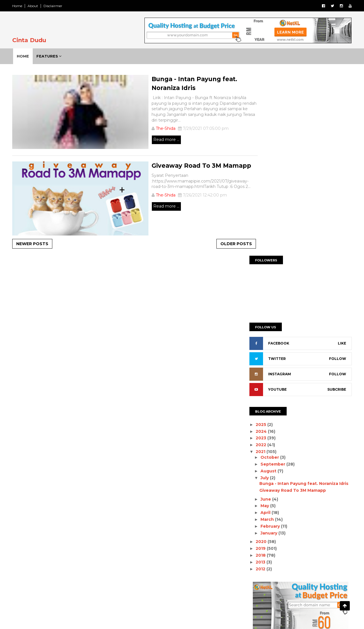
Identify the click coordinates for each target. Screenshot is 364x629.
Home (21, 6)
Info (207, 524)
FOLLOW (334, 180)
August (265, 292)
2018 (258, 376)
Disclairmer (56, 6)
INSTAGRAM (276, 195)
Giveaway (186, 524)
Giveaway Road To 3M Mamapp (289, 312)
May (262, 327)
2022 (258, 266)
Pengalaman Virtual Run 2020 (77, 547)
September (270, 285)
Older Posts (213, 244)
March (264, 341)
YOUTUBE (274, 211)
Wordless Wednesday (153, 553)
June (263, 320)
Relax (138, 543)
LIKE (339, 165)
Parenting (163, 534)
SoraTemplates (168, 618)
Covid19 (201, 514)
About (36, 6)
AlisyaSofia (143, 514)
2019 (258, 370)
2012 (258, 390)
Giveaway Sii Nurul (65, 578)
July (261, 299)
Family (161, 524)
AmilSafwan (173, 514)
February (267, 347)
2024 (258, 253)
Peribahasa (192, 534)
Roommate (186, 543)
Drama (140, 524)
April (262, 334)
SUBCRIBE (333, 211)
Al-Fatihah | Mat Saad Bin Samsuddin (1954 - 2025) (73, 519)
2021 (258, 273)
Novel (139, 534)
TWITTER (274, 180)
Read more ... (140, 141)
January (266, 354)
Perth (216, 534)
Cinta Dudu (33, 40)
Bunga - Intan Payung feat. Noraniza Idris (300, 305)
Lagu (225, 524)
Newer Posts (36, 244)
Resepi (159, 543)
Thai (210, 543)
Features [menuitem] (50, 56)
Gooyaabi (225, 618)
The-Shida (139, 130)
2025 (258, 246)
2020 (258, 363)
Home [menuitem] (25, 56)
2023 (258, 259)
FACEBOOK (275, 165)
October (267, 279)
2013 (258, 383)
